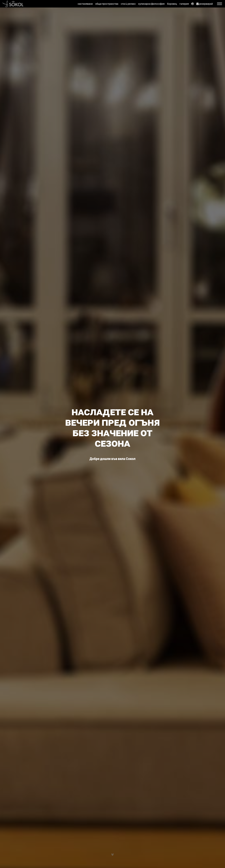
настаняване (85, 4)
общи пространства (107, 4)
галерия (184, 4)
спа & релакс (128, 4)
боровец (172, 4)
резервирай (205, 4)
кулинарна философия (151, 4)
